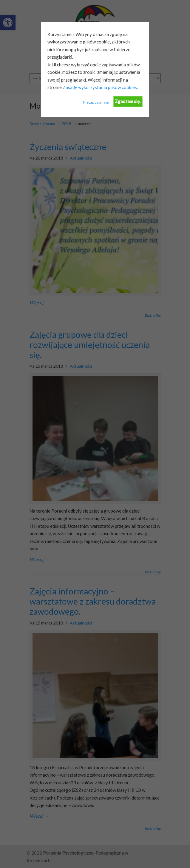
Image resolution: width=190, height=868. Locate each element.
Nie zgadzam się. (96, 102)
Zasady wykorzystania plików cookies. (100, 87)
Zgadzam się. (128, 101)
